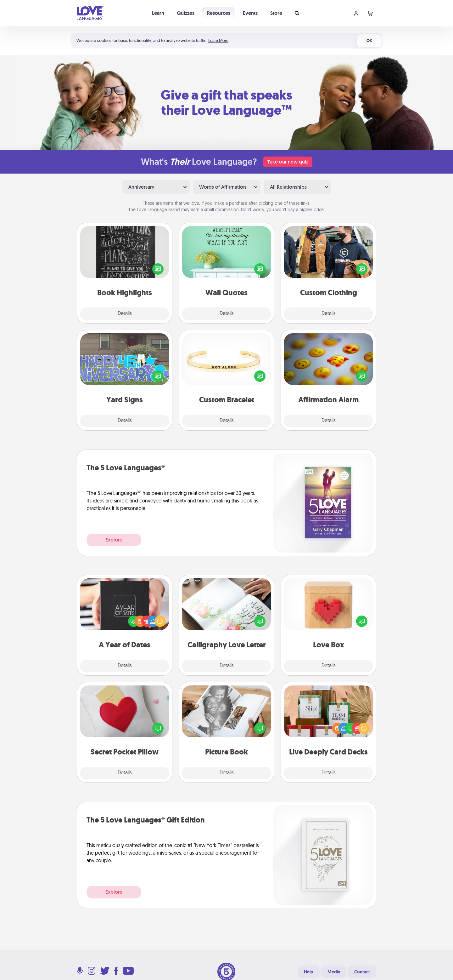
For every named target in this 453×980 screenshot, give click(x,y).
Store (276, 13)
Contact (362, 972)
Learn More (218, 40)
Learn (158, 13)
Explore (114, 540)
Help (309, 972)
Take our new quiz (288, 162)
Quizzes (186, 13)
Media (334, 972)
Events (250, 13)
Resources (219, 13)
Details (125, 314)
